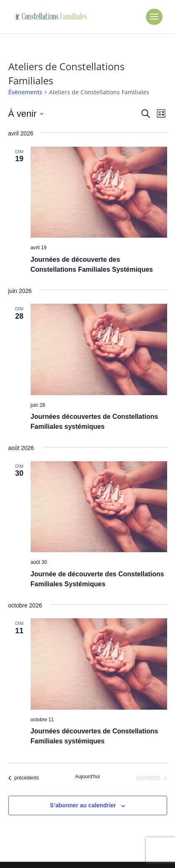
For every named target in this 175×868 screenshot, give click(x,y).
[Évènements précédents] (24, 778)
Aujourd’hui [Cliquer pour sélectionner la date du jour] (87, 777)
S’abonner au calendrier (83, 805)
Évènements (25, 92)
